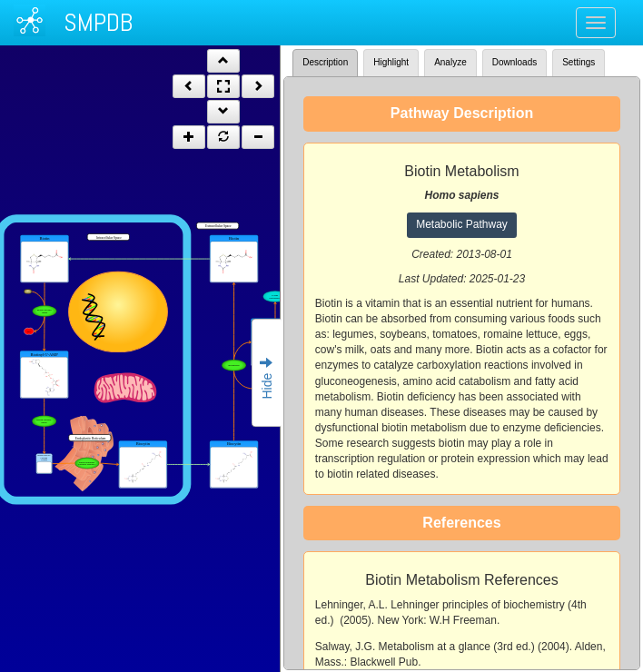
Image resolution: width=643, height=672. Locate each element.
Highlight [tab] (391, 62)
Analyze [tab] (450, 62)
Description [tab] (325, 62)
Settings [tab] (579, 62)
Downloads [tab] (514, 62)
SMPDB (98, 22)
